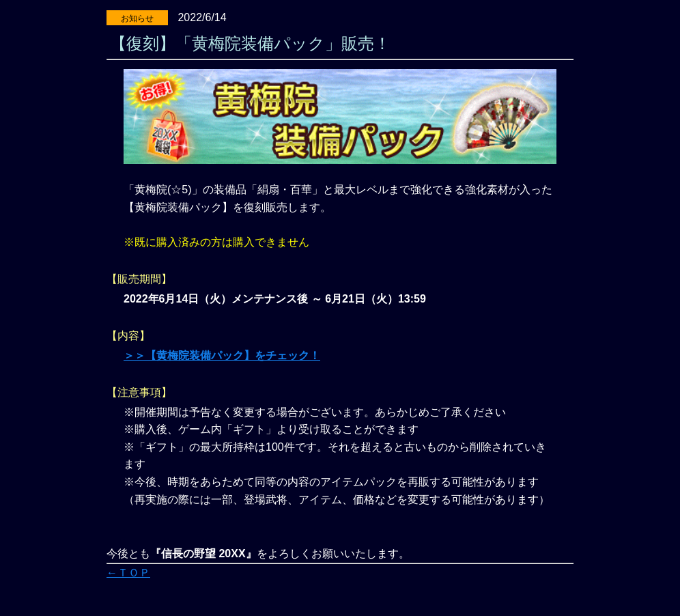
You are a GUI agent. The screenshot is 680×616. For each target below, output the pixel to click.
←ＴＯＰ (128, 573)
